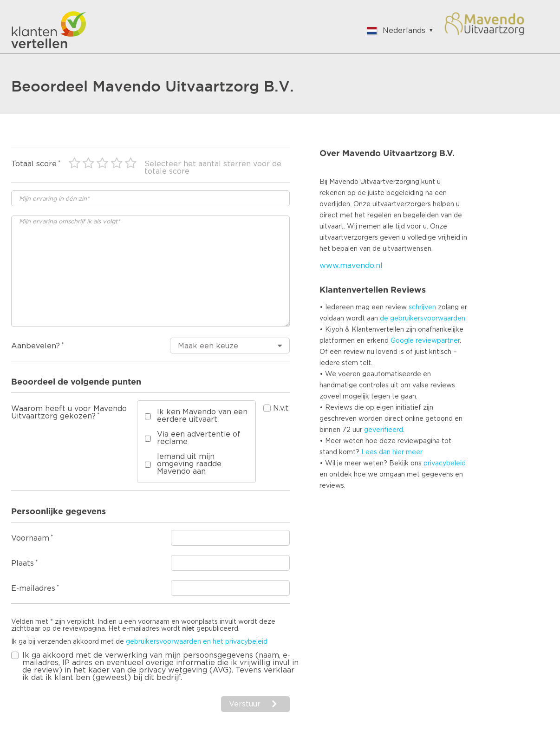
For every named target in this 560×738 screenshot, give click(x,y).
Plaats (23, 563)
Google (402, 341)
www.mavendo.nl (351, 266)
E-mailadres (33, 588)
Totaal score (34, 164)
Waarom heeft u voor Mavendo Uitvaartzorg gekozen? (69, 412)
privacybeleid (445, 464)
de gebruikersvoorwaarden (423, 319)
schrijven (422, 307)
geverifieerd (384, 430)
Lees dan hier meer (392, 452)
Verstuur (245, 704)
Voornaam (30, 538)
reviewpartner (438, 341)
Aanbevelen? (36, 346)
